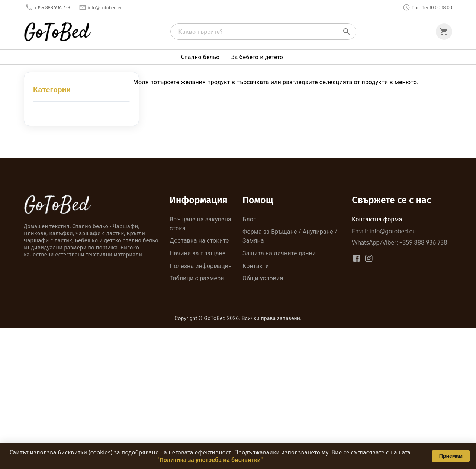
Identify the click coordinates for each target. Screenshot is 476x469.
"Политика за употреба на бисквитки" (210, 460)
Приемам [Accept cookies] (451, 456)
